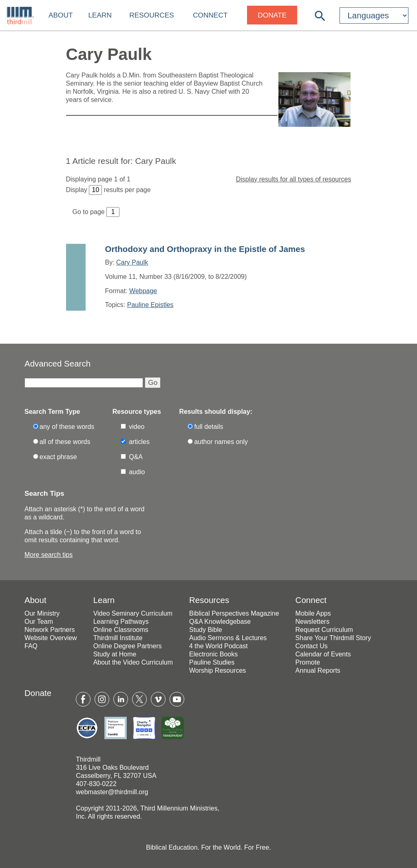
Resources (151, 15)
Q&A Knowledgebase (220, 622)
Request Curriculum (324, 630)
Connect (210, 15)
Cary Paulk (132, 262)
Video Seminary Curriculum (133, 613)
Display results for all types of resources (294, 179)
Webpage (143, 291)
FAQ (31, 646)
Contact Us (312, 646)
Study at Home (115, 654)
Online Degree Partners (128, 646)
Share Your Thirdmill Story (333, 638)
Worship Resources (217, 670)
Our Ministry (42, 613)
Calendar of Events (323, 654)
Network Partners (50, 630)
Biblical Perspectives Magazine (234, 613)
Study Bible (206, 630)
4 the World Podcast (218, 646)
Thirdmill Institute (118, 638)
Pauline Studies (212, 662)
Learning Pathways (121, 622)
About (61, 15)
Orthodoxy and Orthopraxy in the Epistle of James (205, 249)
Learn (100, 15)
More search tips (49, 555)
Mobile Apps (313, 613)
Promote (308, 662)
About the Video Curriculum (133, 662)
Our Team (39, 622)
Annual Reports (318, 670)
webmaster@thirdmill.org (112, 792)
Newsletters (313, 622)
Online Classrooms (121, 630)
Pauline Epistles (150, 305)
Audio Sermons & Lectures (228, 638)
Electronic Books (213, 654)
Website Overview (51, 638)
